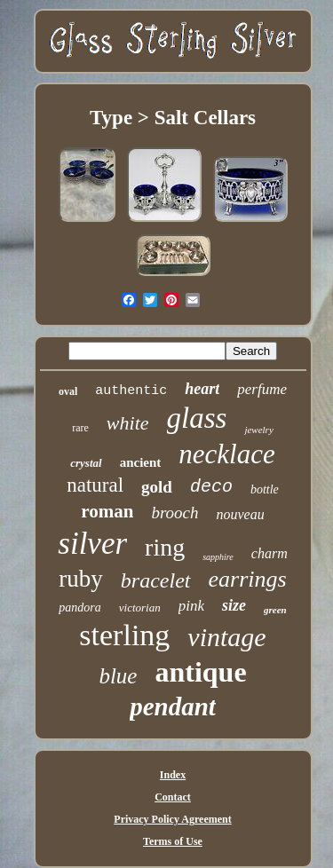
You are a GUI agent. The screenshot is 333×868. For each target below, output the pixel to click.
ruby (81, 579)
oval (68, 391)
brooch (174, 513)
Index (173, 775)
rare (80, 428)
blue (118, 676)
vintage (226, 637)
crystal (86, 463)
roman (107, 511)
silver (92, 544)
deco (211, 487)
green (275, 610)
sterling (124, 635)
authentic (131, 391)
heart (202, 389)
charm (270, 553)
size (234, 605)
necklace (226, 454)
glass (197, 418)
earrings (248, 579)
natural (95, 485)
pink (191, 606)
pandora (79, 608)
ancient (141, 462)
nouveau (241, 514)
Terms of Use (173, 841)
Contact (173, 797)
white (128, 423)
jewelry (258, 430)
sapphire (218, 557)
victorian (140, 608)
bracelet (156, 580)
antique (200, 672)
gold (157, 487)
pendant (173, 706)
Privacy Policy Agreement (172, 819)
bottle (265, 489)
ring (165, 547)
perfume (262, 389)
